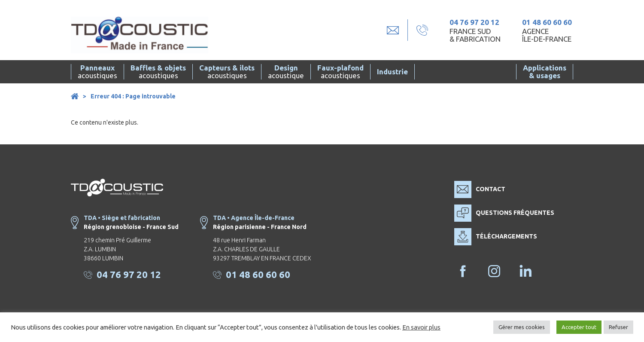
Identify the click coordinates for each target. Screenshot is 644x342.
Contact (480, 189)
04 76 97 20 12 (474, 22)
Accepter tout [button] (579, 327)
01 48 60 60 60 (547, 22)
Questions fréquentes (504, 213)
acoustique (286, 72)
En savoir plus (421, 327)
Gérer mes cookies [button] (522, 327)
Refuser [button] (618, 327)
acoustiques (97, 72)
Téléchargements (496, 237)
